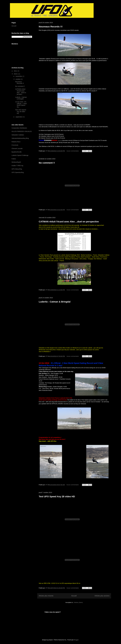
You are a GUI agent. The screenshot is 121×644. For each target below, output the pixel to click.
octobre (18, 79)
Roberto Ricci (16, 142)
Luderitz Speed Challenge (20, 155)
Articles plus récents (46, 596)
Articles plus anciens (102, 596)
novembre (19, 76)
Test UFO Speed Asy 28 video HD (57, 497)
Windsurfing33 (16, 162)
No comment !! (47, 163)
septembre (19, 117)
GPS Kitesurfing (17, 169)
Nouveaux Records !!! (51, 27)
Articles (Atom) (78, 602)
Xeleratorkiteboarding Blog (20, 138)
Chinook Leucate (17, 148)
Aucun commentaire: (73, 151)
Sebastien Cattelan (18, 135)
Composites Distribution (19, 128)
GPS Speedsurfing (18, 172)
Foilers (14, 159)
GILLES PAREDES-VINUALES (22, 131)
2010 (16, 74)
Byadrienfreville (17, 152)
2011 (16, 71)
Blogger (76, 640)
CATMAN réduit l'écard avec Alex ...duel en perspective (69, 222)
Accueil (74, 596)
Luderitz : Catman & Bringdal (55, 302)
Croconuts (15, 145)
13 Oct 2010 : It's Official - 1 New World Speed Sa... (21, 104)
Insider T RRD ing (17, 166)
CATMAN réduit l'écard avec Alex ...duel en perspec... (21, 92)
